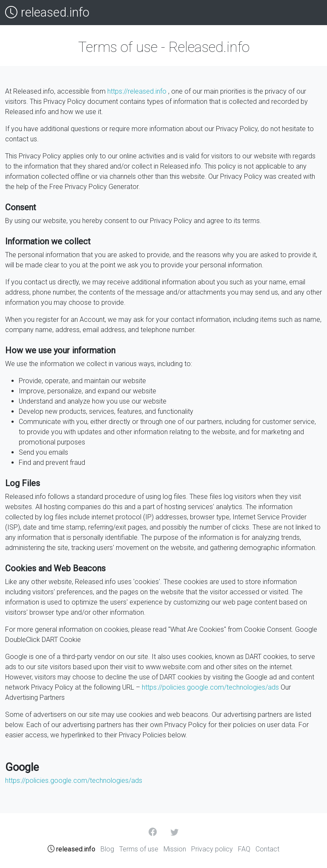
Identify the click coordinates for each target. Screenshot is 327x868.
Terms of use (139, 849)
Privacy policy (212, 849)
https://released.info (137, 91)
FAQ (244, 849)
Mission (175, 849)
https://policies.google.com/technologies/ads (210, 687)
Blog (107, 849)
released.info (47, 13)
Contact (267, 849)
